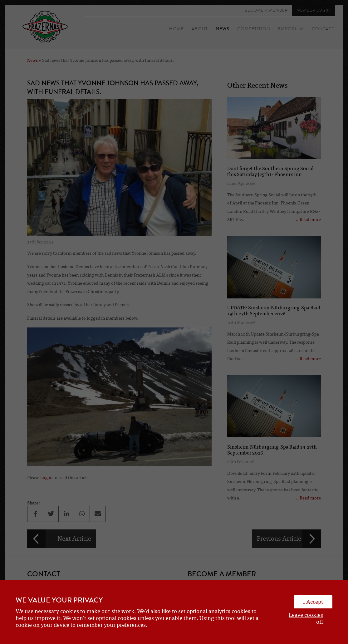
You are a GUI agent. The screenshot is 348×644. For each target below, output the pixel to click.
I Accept (313, 602)
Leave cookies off (306, 618)
